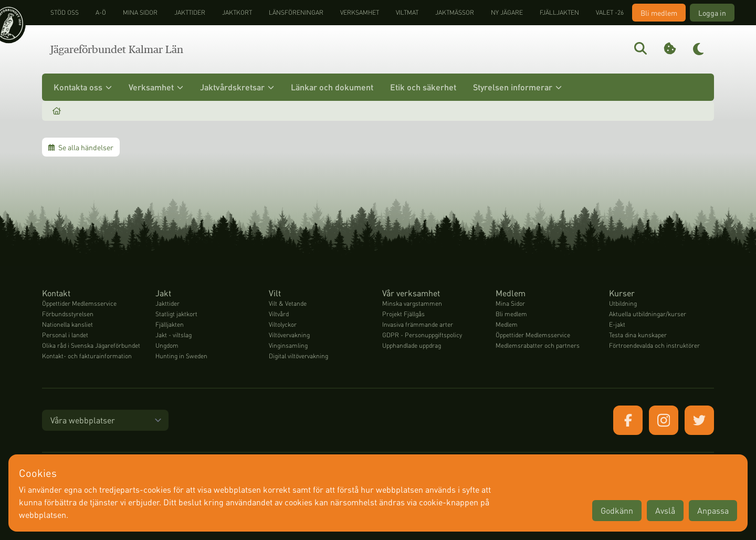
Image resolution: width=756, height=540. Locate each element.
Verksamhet (360, 12)
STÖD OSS (65, 12)
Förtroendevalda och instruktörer (654, 345)
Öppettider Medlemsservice (79, 303)
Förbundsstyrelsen (68, 314)
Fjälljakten (559, 12)
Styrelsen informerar (517, 87)
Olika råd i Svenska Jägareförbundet (91, 345)
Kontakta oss (83, 87)
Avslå (665, 510)
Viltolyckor (283, 324)
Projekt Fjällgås (403, 314)
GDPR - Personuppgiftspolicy (422, 335)
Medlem (507, 324)
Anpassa (713, 510)
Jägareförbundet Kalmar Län (117, 49)
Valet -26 (610, 12)
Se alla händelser (81, 147)
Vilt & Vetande (288, 303)
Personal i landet (65, 335)
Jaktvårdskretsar (237, 87)
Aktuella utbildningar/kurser (648, 314)
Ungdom (167, 345)
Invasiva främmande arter (418, 324)
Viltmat (407, 12)
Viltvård (279, 314)
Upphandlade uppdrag (412, 345)
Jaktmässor (455, 12)
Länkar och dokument (332, 87)
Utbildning (623, 303)
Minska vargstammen (412, 303)
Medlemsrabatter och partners (538, 345)
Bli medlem (659, 13)
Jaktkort (237, 12)
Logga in (712, 13)
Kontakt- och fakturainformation (87, 356)
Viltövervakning (289, 335)
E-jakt (617, 324)
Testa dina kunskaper (638, 335)
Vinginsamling (288, 345)
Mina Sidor (510, 303)
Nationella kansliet (67, 324)
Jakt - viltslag (174, 335)
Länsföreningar (296, 12)
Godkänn (617, 510)
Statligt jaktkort (176, 314)
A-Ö (101, 12)
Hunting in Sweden (181, 356)
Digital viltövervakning (298, 356)
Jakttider (190, 12)
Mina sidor (140, 12)
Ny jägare (507, 12)
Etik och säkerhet (423, 87)
